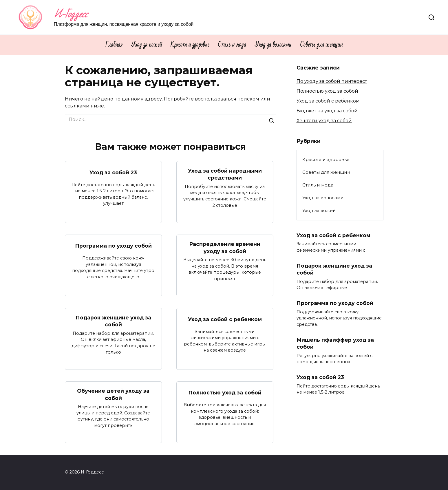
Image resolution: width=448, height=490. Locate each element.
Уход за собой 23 (113, 172)
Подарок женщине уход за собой (113, 321)
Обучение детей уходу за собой (113, 394)
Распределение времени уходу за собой (225, 248)
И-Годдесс (71, 14)
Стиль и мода (232, 45)
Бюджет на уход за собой (327, 111)
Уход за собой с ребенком (225, 319)
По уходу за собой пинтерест (332, 81)
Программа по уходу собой (113, 246)
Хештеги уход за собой (324, 121)
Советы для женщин (321, 45)
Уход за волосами (273, 45)
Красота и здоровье (190, 45)
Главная (114, 45)
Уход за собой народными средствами (225, 174)
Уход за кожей (147, 45)
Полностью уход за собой (225, 393)
